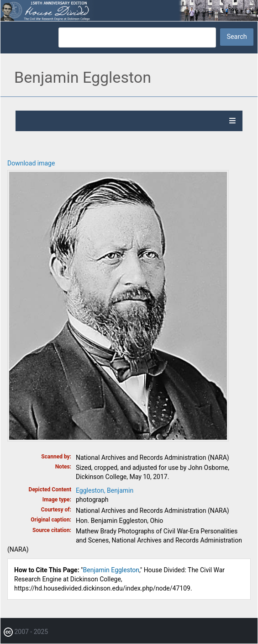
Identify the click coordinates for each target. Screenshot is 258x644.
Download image (31, 163)
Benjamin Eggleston (111, 570)
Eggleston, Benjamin (105, 490)
